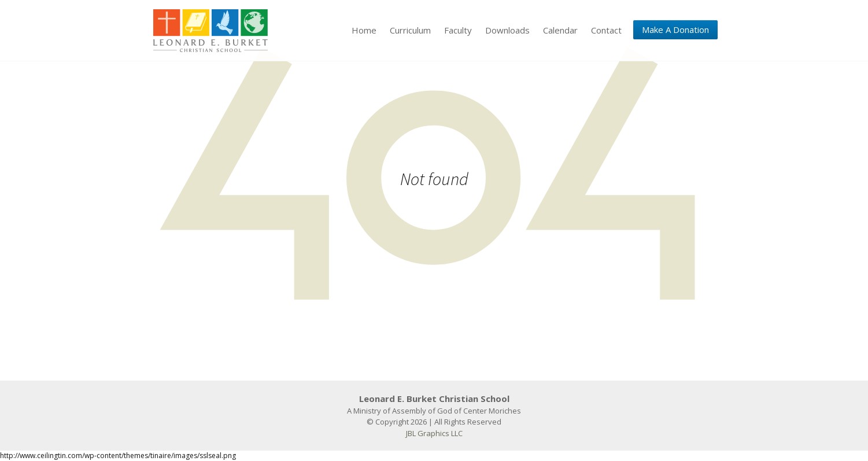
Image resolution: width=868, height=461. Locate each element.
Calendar (560, 30)
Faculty (458, 30)
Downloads (507, 30)
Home (364, 30)
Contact (606, 30)
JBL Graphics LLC (434, 433)
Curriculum (410, 30)
